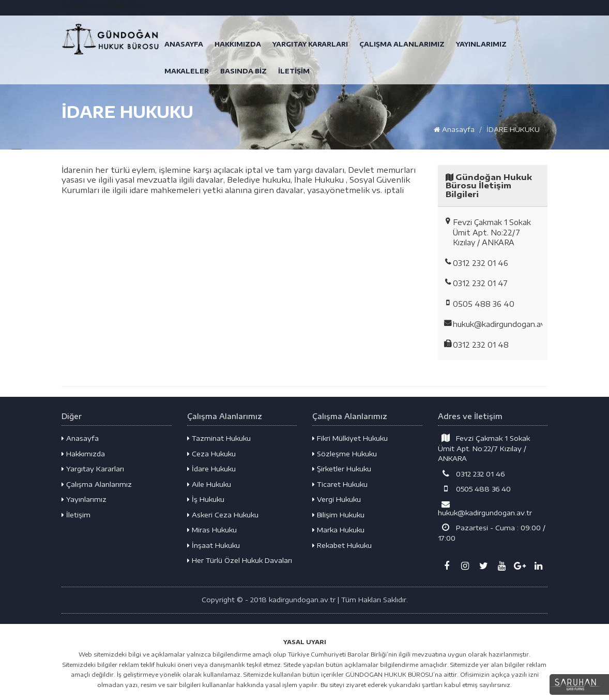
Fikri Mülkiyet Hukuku (350, 438)
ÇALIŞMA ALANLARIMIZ (402, 44)
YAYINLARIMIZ (481, 44)
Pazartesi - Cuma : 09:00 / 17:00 (492, 533)
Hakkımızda (83, 454)
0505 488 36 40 (475, 489)
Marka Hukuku (338, 530)
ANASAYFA (184, 44)
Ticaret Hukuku (340, 484)
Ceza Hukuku (211, 454)
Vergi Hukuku (337, 499)
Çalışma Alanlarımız (97, 484)
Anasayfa (454, 129)
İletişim (76, 515)
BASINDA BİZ (243, 71)
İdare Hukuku (211, 469)
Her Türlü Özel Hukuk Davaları (240, 560)
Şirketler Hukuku (342, 469)
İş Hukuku (206, 499)
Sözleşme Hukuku (345, 454)
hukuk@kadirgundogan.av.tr (485, 508)
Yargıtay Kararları (93, 469)
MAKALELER (187, 71)
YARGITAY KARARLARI (310, 44)
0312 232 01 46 (471, 474)
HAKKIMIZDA (238, 44)
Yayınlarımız (84, 499)
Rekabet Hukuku (342, 545)
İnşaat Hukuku (214, 545)
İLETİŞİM (294, 71)
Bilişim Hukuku (338, 515)
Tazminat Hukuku (219, 438)
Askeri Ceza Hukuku (223, 515)
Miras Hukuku (212, 530)
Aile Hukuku (209, 484)
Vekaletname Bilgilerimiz (102, 5)
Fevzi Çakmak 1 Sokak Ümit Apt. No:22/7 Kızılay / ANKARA (484, 448)
